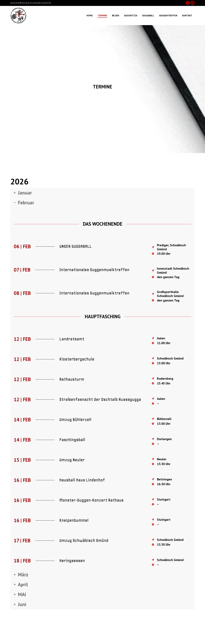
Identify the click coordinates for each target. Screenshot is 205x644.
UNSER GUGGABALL (76, 246)
